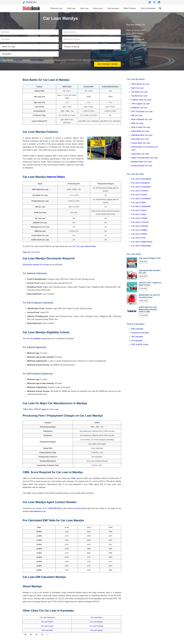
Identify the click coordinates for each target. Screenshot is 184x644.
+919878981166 (54, 508)
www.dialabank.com (38, 511)
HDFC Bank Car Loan (140, 84)
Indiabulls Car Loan (139, 108)
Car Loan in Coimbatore (141, 199)
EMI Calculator (137, 329)
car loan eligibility (33, 339)
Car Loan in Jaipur (139, 214)
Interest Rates (55, 177)
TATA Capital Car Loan (141, 104)
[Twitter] (154, 2)
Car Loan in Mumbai (140, 226)
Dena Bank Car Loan (140, 139)
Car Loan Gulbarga (96, 626)
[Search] (160, 8)
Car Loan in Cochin (139, 195)
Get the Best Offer (107, 64)
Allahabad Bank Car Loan (142, 135)
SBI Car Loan (137, 115)
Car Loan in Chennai (140, 191)
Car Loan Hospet (47, 626)
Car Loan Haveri (96, 617)
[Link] (31, 8)
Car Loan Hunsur (47, 622)
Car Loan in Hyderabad (141, 206)
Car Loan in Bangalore (141, 183)
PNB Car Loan (137, 123)
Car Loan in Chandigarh (141, 187)
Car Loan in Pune (139, 238)
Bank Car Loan (137, 88)
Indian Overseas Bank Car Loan (144, 158)
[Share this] (31, 635)
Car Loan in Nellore (139, 234)
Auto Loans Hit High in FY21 (150, 258)
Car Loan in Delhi (138, 202)
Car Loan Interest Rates (86, 246)
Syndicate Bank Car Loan (142, 166)
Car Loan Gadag (96, 630)
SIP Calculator (137, 337)
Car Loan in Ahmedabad (141, 179)
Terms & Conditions (37, 60)
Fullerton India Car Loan (141, 100)
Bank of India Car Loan (141, 127)
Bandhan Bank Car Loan (141, 162)
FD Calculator (137, 341)
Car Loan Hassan (96, 622)
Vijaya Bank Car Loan (140, 154)
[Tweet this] (37, 635)
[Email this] (25, 635)
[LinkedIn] (159, 2)
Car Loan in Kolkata (139, 218)
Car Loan (79, 165)
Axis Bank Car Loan (139, 92)
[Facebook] (150, 2)
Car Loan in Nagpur (139, 230)
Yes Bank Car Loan (139, 96)
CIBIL (73, 478)
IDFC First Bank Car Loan (142, 112)
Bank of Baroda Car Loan (142, 119)
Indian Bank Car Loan (140, 131)
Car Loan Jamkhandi (47, 617)
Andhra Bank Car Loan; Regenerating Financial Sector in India (148, 309)
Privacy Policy (18, 60)
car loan (78, 508)
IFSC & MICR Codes (140, 345)
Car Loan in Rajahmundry (142, 242)
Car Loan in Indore (139, 210)
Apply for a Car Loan (31, 252)
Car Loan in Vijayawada (141, 246)
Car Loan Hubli (47, 630)
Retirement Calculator (140, 333)
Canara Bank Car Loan (141, 143)
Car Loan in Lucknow (140, 222)
